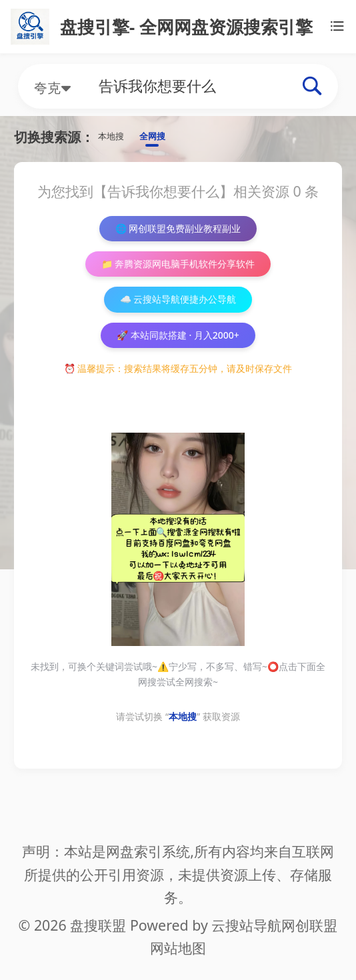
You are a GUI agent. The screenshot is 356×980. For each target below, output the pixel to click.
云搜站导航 (246, 925)
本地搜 (118, 139)
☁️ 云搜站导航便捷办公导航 (178, 324)
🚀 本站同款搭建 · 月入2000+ (178, 368)
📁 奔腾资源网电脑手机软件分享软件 (178, 281)
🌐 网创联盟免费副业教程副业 (178, 238)
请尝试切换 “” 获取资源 (178, 753)
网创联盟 (309, 925)
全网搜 (173, 139)
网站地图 (178, 948)
